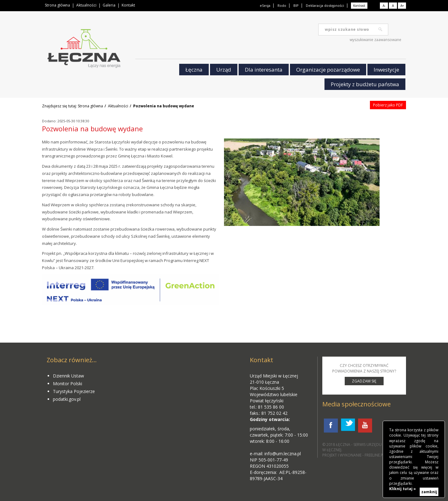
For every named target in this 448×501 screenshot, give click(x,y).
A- (384, 6)
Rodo (282, 5)
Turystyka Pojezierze (74, 391)
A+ (402, 6)
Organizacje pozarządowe (328, 70)
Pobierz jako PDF (388, 105)
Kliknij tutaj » (403, 489)
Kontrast (359, 6)
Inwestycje (386, 70)
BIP (296, 5)
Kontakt (128, 5)
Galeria (109, 5)
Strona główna (57, 5)
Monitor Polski (68, 384)
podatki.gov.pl (67, 399)
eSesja (265, 5)
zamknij (429, 492)
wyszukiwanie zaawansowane (376, 40)
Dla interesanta (264, 70)
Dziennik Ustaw (68, 376)
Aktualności (86, 5)
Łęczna (194, 70)
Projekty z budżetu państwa (365, 84)
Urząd (224, 70)
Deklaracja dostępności (325, 5)
